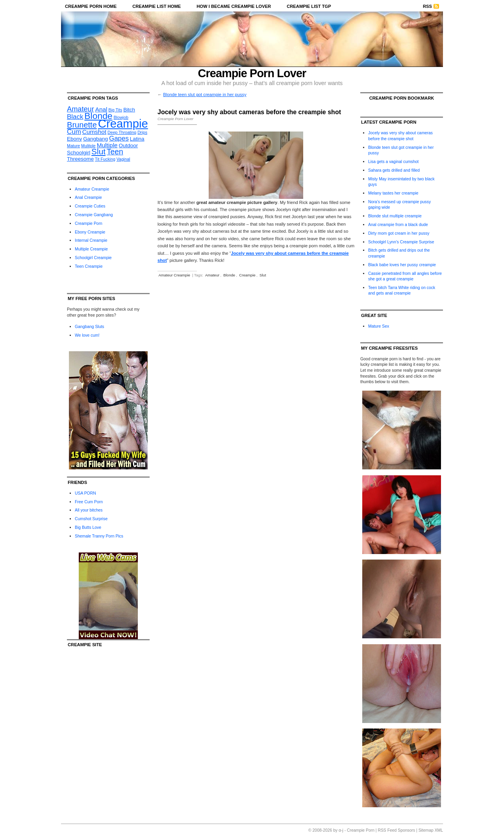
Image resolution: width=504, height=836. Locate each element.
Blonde (98, 116)
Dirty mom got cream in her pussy (399, 233)
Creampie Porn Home (91, 6)
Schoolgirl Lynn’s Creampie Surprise (401, 242)
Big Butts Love (88, 527)
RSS (427, 6)
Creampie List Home (157, 6)
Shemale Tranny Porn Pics (99, 536)
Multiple (107, 145)
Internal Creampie (91, 240)
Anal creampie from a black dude (398, 225)
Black (75, 117)
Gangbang (95, 139)
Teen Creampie (89, 266)
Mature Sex (379, 326)
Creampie (123, 123)
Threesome (80, 159)
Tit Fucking (105, 159)
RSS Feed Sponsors (396, 830)
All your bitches (89, 510)
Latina (137, 139)
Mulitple (88, 146)
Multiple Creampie (91, 249)
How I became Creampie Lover (234, 6)
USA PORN (85, 493)
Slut (98, 151)
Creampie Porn (89, 223)
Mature (73, 146)
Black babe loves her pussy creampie (402, 265)
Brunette (82, 125)
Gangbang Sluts (90, 327)
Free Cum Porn (89, 502)
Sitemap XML (431, 830)
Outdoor (129, 146)
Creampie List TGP (309, 6)
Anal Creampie (88, 197)
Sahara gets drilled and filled (394, 170)
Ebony (74, 139)
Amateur (81, 109)
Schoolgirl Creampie (93, 258)
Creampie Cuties (90, 206)
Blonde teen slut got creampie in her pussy (205, 95)
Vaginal (123, 159)
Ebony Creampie (90, 232)
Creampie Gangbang (94, 215)
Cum (74, 132)
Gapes (119, 138)
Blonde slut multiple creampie (395, 216)
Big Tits (115, 110)
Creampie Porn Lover (252, 73)
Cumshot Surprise (91, 519)
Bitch (129, 110)
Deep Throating (122, 132)
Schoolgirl (79, 153)
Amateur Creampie (92, 189)
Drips (142, 132)
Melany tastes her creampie (393, 193)
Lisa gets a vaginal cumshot (393, 162)
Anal (101, 109)
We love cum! (87, 335)
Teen (115, 152)
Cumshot (94, 132)
